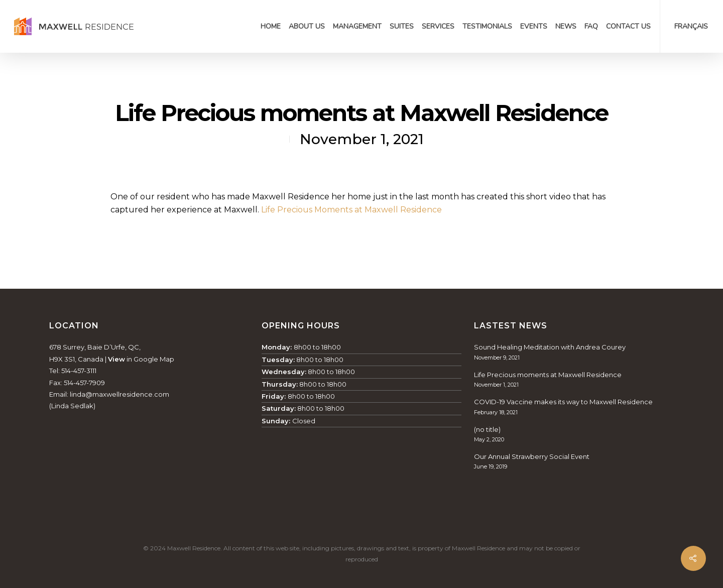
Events (534, 27)
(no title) (487, 429)
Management (357, 27)
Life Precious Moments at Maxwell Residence (351, 210)
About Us (307, 27)
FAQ (591, 27)
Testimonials (487, 27)
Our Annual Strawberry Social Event (532, 456)
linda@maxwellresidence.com (119, 394)
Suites (402, 27)
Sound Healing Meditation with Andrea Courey (550, 347)
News (566, 27)
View (116, 359)
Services (438, 27)
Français (691, 27)
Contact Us (628, 27)
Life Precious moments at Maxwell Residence (548, 375)
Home (271, 27)
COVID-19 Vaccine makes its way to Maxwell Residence (563, 402)
